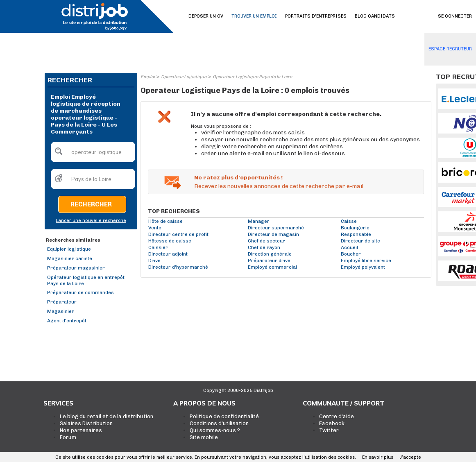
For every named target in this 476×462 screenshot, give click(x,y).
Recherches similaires (73, 240)
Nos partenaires (81, 430)
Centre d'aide (337, 416)
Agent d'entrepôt (67, 321)
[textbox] (93, 152)
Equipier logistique (69, 249)
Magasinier (61, 311)
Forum (68, 437)
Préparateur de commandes (80, 292)
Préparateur (62, 302)
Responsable (356, 234)
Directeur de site (360, 241)
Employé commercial (272, 267)
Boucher (351, 254)
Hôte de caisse (165, 221)
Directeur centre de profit (178, 234)
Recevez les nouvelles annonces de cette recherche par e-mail (279, 186)
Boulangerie (355, 228)
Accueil (349, 247)
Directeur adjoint (168, 254)
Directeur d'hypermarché (178, 267)
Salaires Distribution (86, 423)
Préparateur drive (269, 260)
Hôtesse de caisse (170, 241)
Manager (259, 221)
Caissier (158, 247)
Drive (154, 260)
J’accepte (410, 457)
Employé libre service (366, 260)
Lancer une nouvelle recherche (91, 221)
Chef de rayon (264, 247)
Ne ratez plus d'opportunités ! (238, 178)
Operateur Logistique (184, 77)
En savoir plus (378, 457)
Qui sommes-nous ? (215, 430)
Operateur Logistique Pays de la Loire (252, 77)
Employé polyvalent (363, 267)
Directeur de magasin (273, 234)
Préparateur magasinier (76, 268)
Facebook (332, 423)
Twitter (329, 430)
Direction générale (270, 254)
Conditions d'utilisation (219, 423)
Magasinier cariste (70, 258)
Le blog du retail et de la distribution (107, 416)
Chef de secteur (266, 241)
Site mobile (204, 437)
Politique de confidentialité (224, 416)
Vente (155, 228)
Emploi (148, 77)
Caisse (349, 221)
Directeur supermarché (276, 228)
